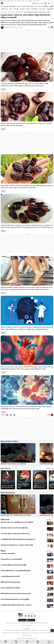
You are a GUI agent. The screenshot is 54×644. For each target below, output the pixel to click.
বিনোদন (32, 7)
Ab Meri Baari (42, 9)
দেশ (39, 7)
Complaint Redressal (34, 623)
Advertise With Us (23, 623)
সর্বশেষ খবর (6, 7)
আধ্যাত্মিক (51, 7)
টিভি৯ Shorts (5, 9)
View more (49, 468)
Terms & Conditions (27, 625)
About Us (15, 623)
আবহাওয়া (28, 9)
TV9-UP (38, 1)
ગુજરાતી (19, 1)
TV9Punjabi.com (16, 633)
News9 (5, 1)
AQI (42, 3)
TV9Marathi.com (44, 630)
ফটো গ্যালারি (22, 9)
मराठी (15, 1)
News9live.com (17, 630)
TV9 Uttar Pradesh (27, 635)
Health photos (19, 12)
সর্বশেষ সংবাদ (5, 520)
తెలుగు (12, 1)
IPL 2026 (19, 7)
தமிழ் (26, 1)
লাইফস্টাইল (46, 7)
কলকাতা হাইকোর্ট (34, 9)
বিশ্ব (42, 7)
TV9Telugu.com (35, 630)
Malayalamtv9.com (37, 633)
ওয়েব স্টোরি (16, 9)
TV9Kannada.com (26, 630)
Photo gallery (11, 12)
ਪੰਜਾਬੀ (23, 1)
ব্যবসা (36, 7)
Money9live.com (47, 633)
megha (6, 28)
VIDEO (11, 9)
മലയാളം (30, 1)
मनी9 (34, 1)
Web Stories (5, 468)
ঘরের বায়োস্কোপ (50, 9)
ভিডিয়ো (3, 551)
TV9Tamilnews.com (26, 633)
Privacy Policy (44, 623)
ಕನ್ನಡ (9, 1)
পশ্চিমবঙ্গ (28, 7)
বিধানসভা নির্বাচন (12, 7)
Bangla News (4, 12)
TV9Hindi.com (8, 630)
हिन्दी (2, 1)
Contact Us (9, 623)
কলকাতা (24, 7)
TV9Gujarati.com (7, 633)
